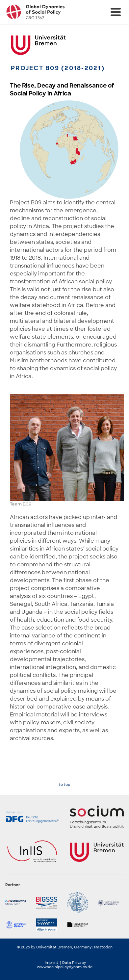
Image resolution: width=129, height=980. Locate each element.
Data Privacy (74, 963)
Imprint (52, 963)
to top (64, 785)
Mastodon (103, 947)
